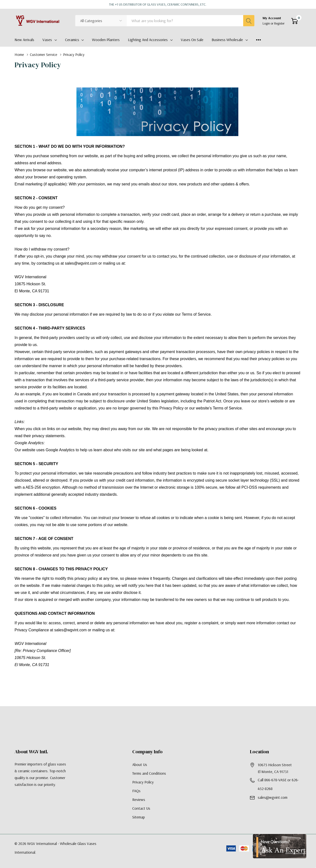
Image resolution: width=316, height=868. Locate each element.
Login (267, 23)
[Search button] (249, 21)
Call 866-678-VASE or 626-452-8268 (278, 784)
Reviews (139, 799)
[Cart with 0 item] (295, 21)
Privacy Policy (143, 782)
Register (279, 23)
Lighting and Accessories (148, 40)
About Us (140, 764)
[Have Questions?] (280, 846)
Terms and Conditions (149, 773)
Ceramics (72, 40)
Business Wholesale (227, 40)
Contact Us (141, 808)
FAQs (136, 791)
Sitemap (139, 817)
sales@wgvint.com (273, 797)
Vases (47, 40)
